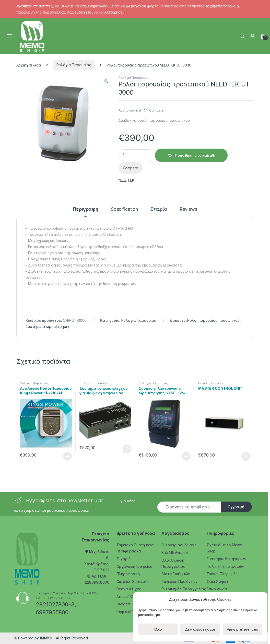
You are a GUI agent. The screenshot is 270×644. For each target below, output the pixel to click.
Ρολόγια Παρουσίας (74, 65)
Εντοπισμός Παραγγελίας (184, 589)
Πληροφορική (128, 574)
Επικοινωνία (217, 589)
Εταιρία (159, 209)
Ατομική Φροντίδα (132, 597)
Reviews (188, 209)
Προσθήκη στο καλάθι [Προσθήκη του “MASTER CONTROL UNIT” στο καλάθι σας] (246, 456)
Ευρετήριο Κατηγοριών (226, 559)
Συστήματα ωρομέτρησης (48, 326)
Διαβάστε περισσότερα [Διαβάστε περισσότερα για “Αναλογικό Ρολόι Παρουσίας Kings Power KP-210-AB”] (67, 456)
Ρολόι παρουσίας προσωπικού (213, 320)
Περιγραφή (86, 209)
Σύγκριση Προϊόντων (179, 581)
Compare (156, 110)
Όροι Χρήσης (218, 581)
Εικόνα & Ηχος (129, 589)
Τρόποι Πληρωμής (222, 574)
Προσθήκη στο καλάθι (195, 155)
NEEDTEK (126, 180)
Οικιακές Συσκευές (133, 581)
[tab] (86, 212)
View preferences (242, 629)
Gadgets (124, 604)
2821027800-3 (55, 604)
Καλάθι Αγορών (175, 553)
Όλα (158, 629)
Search (242, 36)
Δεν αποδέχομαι (200, 629)
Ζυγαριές (125, 559)
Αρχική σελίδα (29, 65)
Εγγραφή (236, 507)
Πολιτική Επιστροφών (225, 566)
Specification (124, 209)
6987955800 (52, 612)
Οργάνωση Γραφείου (134, 566)
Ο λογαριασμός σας (179, 545)
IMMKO (46, 638)
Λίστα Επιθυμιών (176, 574)
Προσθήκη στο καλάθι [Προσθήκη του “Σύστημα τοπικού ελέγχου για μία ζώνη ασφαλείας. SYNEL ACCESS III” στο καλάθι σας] (127, 449)
